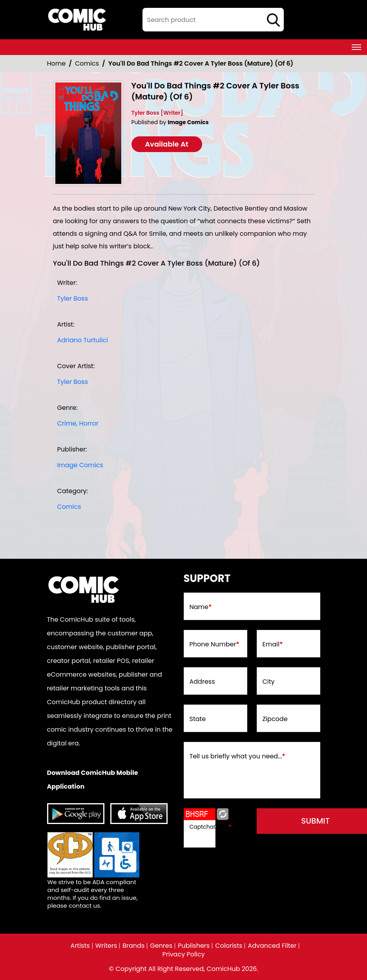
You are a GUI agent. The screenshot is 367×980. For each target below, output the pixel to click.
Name (201, 607)
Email (273, 644)
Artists (80, 946)
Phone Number (215, 644)
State (198, 719)
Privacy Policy (183, 954)
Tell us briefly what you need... (237, 756)
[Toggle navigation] (356, 47)
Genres (161, 946)
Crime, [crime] (68, 423)
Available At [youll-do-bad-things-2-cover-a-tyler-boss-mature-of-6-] (167, 144)
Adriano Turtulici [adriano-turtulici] (83, 340)
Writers (106, 946)
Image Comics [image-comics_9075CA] (80, 465)
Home (57, 63)
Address (202, 682)
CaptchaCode (211, 827)
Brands (133, 946)
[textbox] (213, 20)
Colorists (229, 946)
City (269, 682)
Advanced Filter (272, 946)
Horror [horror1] (89, 423)
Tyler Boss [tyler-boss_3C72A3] (73, 298)
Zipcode (275, 719)
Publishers (194, 946)
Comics (87, 63)
